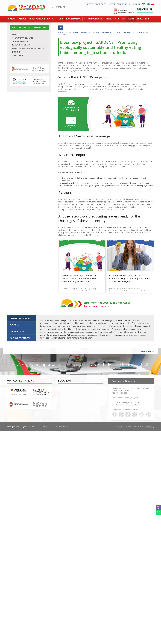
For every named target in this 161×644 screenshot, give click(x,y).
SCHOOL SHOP (18, 55)
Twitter (121, 414)
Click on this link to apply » (96, 306)
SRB (144, 4)
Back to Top (146, 351)
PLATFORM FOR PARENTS (118, 4)
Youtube (142, 414)
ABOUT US (16, 34)
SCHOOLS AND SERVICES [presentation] (21, 338)
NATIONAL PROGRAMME (21, 45)
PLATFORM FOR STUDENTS (96, 4)
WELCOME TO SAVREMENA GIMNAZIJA (54, 427)
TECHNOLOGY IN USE (20, 41)
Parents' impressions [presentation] (21, 318)
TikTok (128, 414)
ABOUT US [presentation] (14, 325)
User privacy (150, 427)
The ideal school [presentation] (18, 331)
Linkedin (135, 414)
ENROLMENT (17, 52)
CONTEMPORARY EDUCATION (23, 38)
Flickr (148, 414)
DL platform (135, 4)
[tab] (22, 318)
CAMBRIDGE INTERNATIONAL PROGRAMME (28, 48)
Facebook (114, 414)
